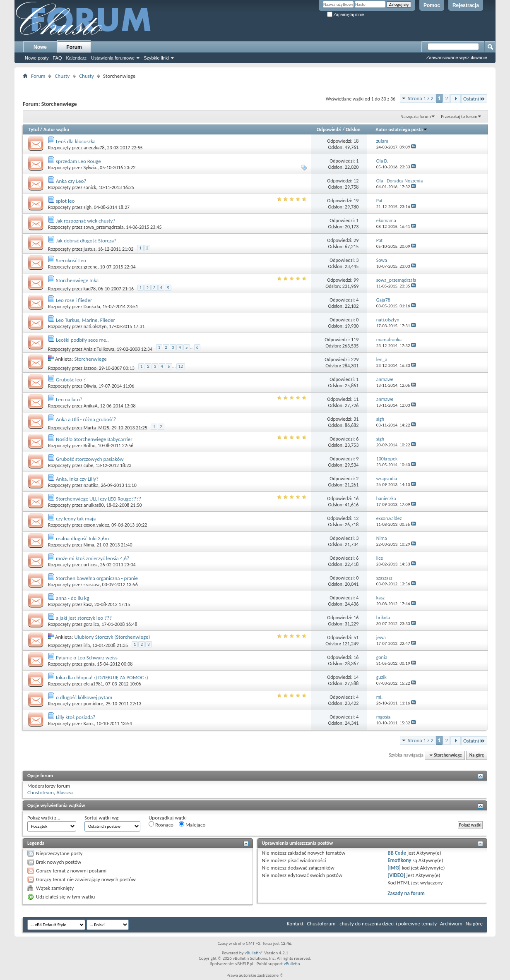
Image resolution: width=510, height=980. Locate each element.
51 (356, 637)
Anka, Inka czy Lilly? (77, 479)
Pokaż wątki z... (44, 818)
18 (356, 141)
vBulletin (292, 964)
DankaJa (92, 307)
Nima (89, 545)
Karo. (89, 724)
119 (355, 340)
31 (356, 419)
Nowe (40, 47)
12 (356, 181)
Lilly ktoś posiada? (76, 717)
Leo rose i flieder (74, 300)
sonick (90, 187)
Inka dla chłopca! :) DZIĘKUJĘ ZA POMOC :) (102, 677)
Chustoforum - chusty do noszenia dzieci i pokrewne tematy (372, 924)
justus (90, 249)
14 (356, 677)
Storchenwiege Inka (77, 280)
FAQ (57, 58)
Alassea (65, 792)
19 (356, 201)
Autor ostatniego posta (402, 129)
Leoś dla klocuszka (76, 141)
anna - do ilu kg (72, 598)
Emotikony (399, 860)
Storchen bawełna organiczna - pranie (97, 578)
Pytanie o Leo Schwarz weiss (87, 658)
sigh (88, 207)
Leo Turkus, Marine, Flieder (85, 320)
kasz (88, 604)
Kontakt (295, 924)
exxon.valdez (96, 525)
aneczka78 (94, 148)
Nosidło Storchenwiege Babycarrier (94, 439)
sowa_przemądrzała (104, 227)
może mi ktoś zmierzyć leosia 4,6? (93, 558)
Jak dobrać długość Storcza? (86, 241)
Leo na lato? (69, 399)
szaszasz (92, 585)
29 (356, 240)
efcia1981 (93, 684)
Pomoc (432, 5)
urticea (91, 565)
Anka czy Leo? (71, 181)
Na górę (477, 755)
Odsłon (353, 129)
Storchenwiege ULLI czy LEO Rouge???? (99, 499)
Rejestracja (466, 5)
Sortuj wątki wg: (102, 818)
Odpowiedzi (329, 129)
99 (356, 280)
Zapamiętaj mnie (346, 15)
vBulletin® (254, 953)
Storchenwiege (90, 359)
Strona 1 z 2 (421, 98)
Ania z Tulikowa (99, 349)
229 (355, 359)
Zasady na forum (406, 893)
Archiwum (451, 924)
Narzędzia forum (416, 116)
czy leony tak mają (76, 519)
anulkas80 (94, 505)
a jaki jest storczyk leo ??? (84, 618)
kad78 (90, 289)
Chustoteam (41, 792)
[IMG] (394, 868)
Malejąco (192, 824)
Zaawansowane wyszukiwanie (457, 58)
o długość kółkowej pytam (84, 697)
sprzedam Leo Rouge (78, 161)
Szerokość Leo (71, 260)
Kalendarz (77, 58)
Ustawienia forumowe (113, 58)
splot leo (65, 201)
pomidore (94, 704)
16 (356, 498)
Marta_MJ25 (96, 428)
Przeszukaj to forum (459, 116)
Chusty (62, 76)
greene (91, 267)
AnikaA (91, 406)
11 (356, 399)
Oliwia (90, 386)
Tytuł (34, 129)
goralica (91, 624)
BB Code (397, 853)
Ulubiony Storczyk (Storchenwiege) (112, 637)
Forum (74, 47)
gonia (89, 664)
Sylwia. (91, 168)
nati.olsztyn (95, 326)
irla (87, 645)
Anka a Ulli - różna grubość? (86, 419)
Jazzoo (90, 368)
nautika (91, 485)
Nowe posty (37, 58)
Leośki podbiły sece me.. (82, 340)
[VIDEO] (396, 875)
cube (89, 465)
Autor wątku (56, 129)
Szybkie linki (156, 58)
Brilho (90, 446)
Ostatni (474, 99)
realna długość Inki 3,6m (82, 538)
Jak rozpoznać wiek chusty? (85, 221)
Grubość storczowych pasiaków (90, 459)
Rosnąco (161, 824)
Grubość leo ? (71, 380)
